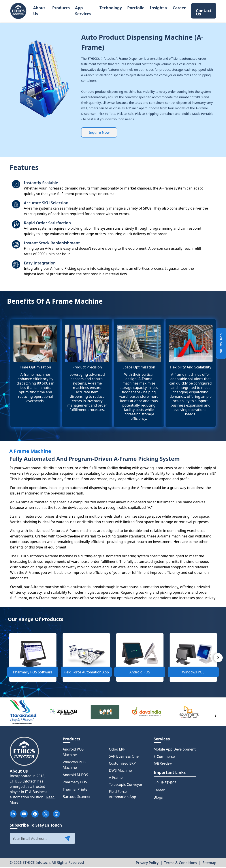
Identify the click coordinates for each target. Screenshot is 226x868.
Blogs (158, 798)
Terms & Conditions (180, 863)
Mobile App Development (175, 750)
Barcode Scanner (77, 797)
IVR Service (163, 765)
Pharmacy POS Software (33, 673)
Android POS (140, 673)
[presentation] (218, 659)
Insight (159, 8)
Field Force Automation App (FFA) (86, 675)
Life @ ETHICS (165, 784)
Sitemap (209, 863)
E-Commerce (164, 757)
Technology (111, 8)
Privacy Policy (147, 863)
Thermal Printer (76, 790)
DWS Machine (120, 771)
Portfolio (136, 8)
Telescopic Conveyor (126, 785)
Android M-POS (75, 776)
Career (179, 8)
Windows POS (193, 673)
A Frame (116, 778)
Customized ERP (122, 764)
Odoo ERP (117, 750)
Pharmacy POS (75, 783)
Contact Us (204, 12)
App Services (83, 11)
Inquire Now (99, 132)
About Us (39, 11)
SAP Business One (124, 757)
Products (61, 8)
